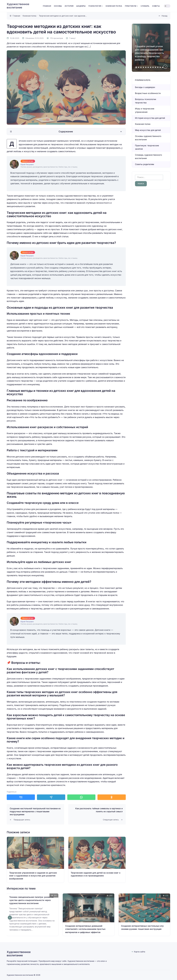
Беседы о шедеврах (145, 87)
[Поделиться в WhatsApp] (81, 797)
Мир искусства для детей (148, 130)
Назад (164, 16)
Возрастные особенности (148, 93)
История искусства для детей (150, 118)
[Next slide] (165, 67)
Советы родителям (145, 164)
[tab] (136, 67)
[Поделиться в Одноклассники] (112, 797)
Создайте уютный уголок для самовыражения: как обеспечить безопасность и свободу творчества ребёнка (149, 53)
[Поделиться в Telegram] (51, 797)
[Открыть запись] (35, 860)
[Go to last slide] (10, 918)
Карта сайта (140, 952)
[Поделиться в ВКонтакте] (21, 797)
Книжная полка (143, 124)
